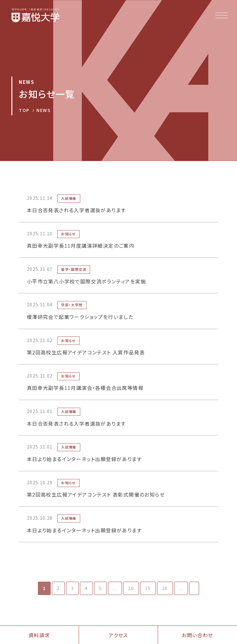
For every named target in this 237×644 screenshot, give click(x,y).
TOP (24, 110)
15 (148, 588)
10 (131, 588)
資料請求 (39, 635)
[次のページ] (194, 588)
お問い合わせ (197, 635)
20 (165, 588)
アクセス (118, 635)
